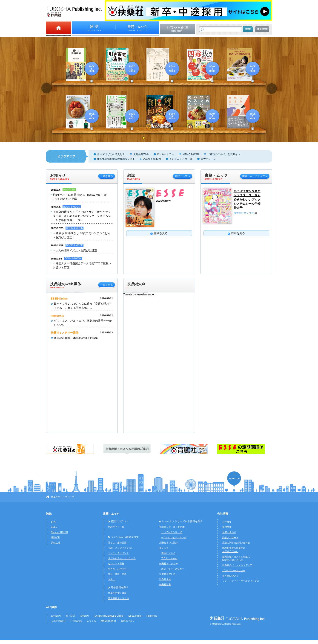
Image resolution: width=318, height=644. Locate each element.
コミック (164, 548)
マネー (112, 579)
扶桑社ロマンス (167, 574)
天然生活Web (141, 154)
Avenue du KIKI (152, 159)
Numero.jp (152, 616)
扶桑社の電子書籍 (117, 593)
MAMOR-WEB (191, 154)
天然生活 (56, 543)
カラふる (91, 621)
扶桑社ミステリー (169, 564)
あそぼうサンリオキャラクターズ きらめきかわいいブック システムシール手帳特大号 (247, 199)
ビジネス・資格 (116, 564)
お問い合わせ (229, 532)
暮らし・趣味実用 (117, 543)
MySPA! (85, 616)
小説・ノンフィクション (121, 548)
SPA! (54, 522)
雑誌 (49, 514)
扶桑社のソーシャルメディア (237, 565)
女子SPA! (71, 616)
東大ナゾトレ (208, 159)
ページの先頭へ (234, 479)
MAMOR (56, 538)
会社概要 (227, 522)
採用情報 (227, 527)
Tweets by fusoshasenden (139, 294)
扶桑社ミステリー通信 (65, 333)
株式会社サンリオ (244, 213)
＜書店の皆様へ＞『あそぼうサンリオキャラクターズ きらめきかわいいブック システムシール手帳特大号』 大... (82, 216)
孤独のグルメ (168, 553)
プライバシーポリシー (234, 570)
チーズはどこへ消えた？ (111, 154)
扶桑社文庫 (165, 579)
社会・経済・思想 (117, 574)
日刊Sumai (76, 621)
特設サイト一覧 (116, 527)
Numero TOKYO (60, 532)
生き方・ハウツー (117, 569)
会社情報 (223, 514)
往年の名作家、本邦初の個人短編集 (76, 338)
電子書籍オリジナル (118, 598)
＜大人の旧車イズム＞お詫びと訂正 (75, 251)
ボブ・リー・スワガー (173, 569)
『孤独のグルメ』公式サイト (224, 154)
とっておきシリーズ (172, 532)
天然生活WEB (58, 621)
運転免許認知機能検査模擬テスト (116, 159)
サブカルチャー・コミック (122, 558)
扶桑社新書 (165, 584)
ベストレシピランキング (174, 538)
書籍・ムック (111, 514)
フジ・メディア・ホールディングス (241, 581)
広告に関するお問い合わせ (236, 543)
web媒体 (51, 607)
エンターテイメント (118, 553)
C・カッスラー (166, 154)
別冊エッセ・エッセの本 (172, 527)
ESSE (54, 527)
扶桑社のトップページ (63, 497)
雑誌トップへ (183, 176)
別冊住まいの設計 (169, 543)
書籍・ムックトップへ (255, 176)
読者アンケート (230, 538)
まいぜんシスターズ (181, 159)
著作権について (230, 576)
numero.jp (57, 316)
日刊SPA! (56, 616)
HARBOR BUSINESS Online (109, 616)
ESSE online (135, 616)
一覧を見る (107, 176)
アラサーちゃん (169, 558)
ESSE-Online (59, 299)
